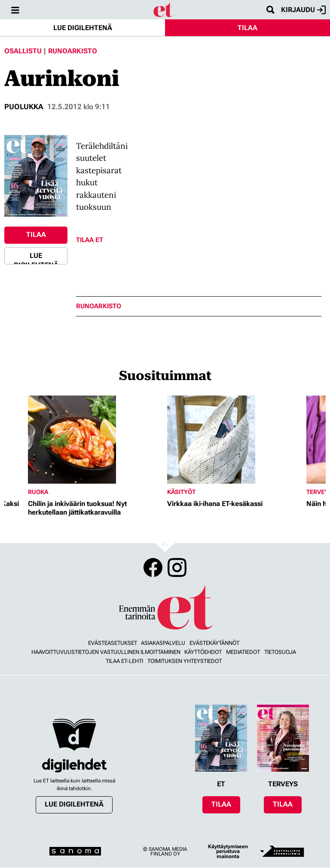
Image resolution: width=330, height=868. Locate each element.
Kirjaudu (303, 10)
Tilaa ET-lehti (124, 661)
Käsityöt (181, 492)
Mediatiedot (243, 652)
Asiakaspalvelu (163, 643)
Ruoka (38, 492)
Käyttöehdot (203, 652)
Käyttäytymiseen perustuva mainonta (228, 851)
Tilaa (247, 28)
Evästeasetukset (113, 643)
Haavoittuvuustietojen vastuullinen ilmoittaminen (106, 652)
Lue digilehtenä (83, 28)
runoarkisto (99, 306)
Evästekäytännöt (214, 643)
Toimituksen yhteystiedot (185, 661)
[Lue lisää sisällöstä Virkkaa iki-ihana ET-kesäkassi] (235, 440)
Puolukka (24, 107)
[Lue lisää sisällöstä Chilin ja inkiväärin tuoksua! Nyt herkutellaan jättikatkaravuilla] (95, 440)
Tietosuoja (280, 652)
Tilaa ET (90, 240)
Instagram (177, 567)
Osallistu (23, 51)
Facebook (153, 567)
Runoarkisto (73, 51)
